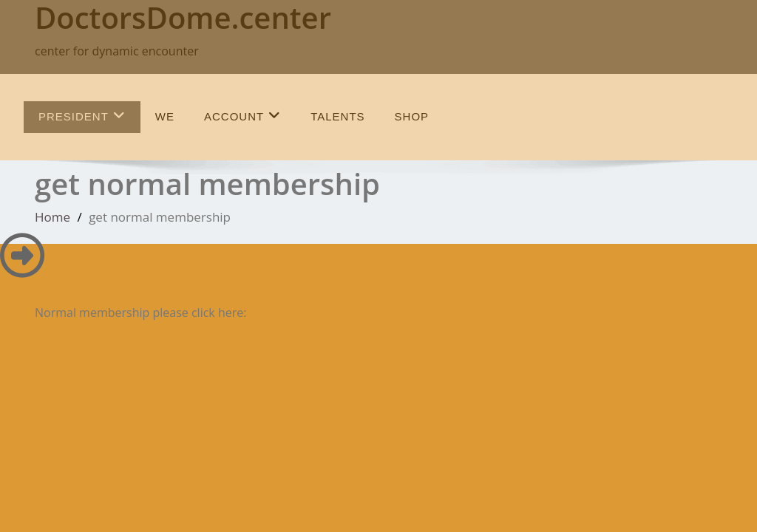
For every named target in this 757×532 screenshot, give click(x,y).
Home (52, 217)
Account (242, 116)
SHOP (412, 116)
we (165, 116)
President (82, 116)
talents (337, 116)
